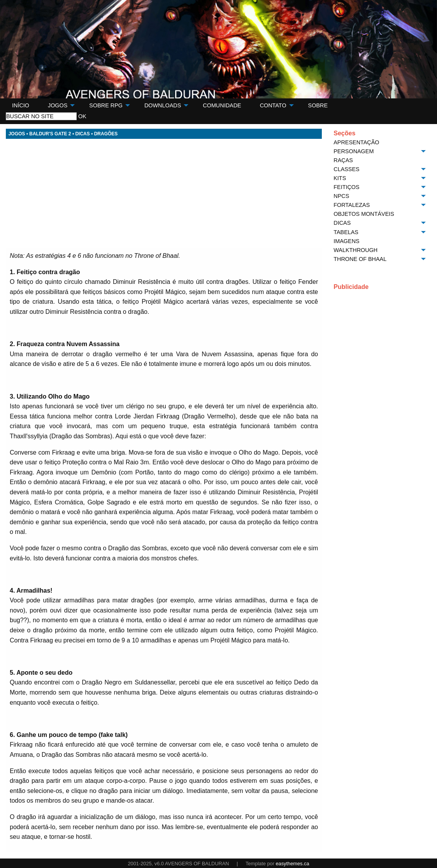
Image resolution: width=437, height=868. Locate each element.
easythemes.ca (292, 864)
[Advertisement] (164, 193)
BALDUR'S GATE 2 (50, 134)
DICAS (82, 134)
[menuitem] (21, 106)
